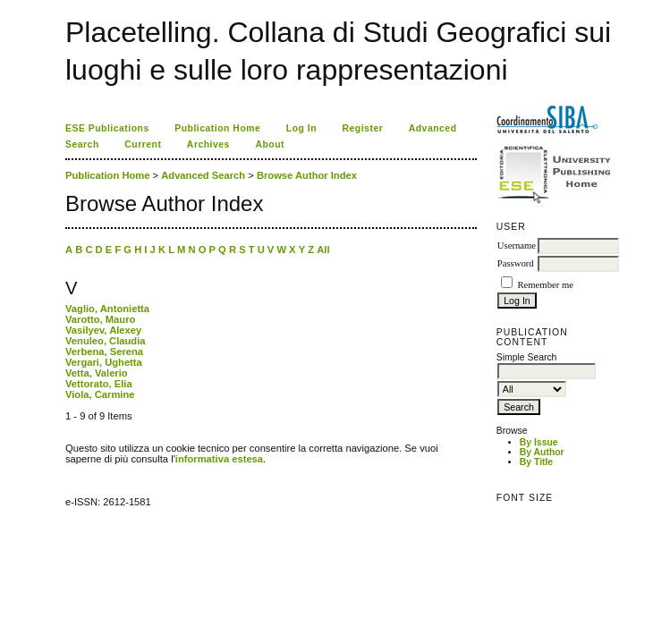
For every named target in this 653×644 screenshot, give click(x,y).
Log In (301, 128)
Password (516, 263)
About (270, 144)
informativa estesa (219, 459)
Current (143, 144)
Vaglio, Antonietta (107, 309)
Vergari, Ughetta (104, 362)
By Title (536, 462)
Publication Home (217, 128)
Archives (208, 144)
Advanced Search (203, 175)
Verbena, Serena (104, 352)
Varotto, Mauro (100, 319)
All (323, 250)
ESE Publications (107, 128)
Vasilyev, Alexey (103, 330)
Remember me (545, 285)
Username (517, 246)
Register (363, 128)
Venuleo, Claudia (106, 341)
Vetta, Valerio (97, 373)
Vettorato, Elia (99, 384)
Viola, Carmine (100, 394)
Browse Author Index (307, 175)
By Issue (539, 442)
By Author (542, 452)
